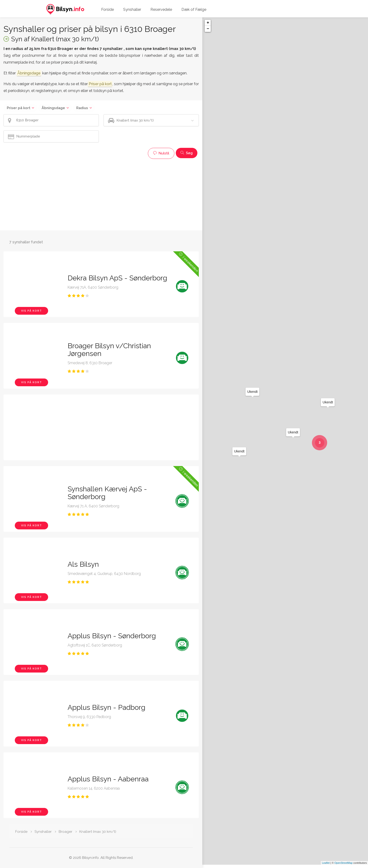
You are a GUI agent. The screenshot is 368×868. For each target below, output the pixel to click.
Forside (107, 10)
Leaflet (326, 866)
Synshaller (132, 10)
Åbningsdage (53, 108)
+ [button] (208, 23)
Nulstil (161, 153)
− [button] (208, 29)
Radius (82, 108)
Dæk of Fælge (194, 10)
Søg (187, 153)
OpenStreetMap (344, 866)
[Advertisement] (101, 194)
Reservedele (161, 10)
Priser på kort (19, 108)
